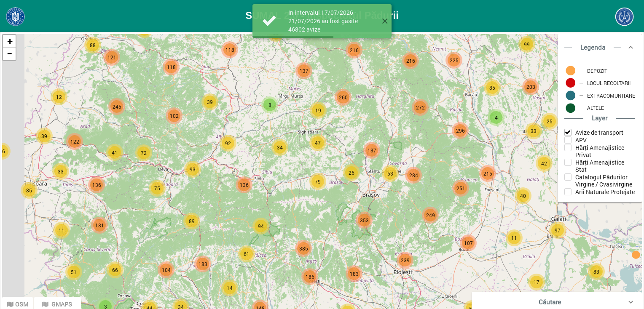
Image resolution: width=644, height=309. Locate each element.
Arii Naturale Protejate (605, 192)
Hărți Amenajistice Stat (600, 166)
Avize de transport (599, 132)
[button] (385, 21)
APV (581, 140)
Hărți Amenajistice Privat (600, 151)
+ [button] (10, 41)
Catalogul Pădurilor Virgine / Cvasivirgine (604, 181)
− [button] (9, 54)
